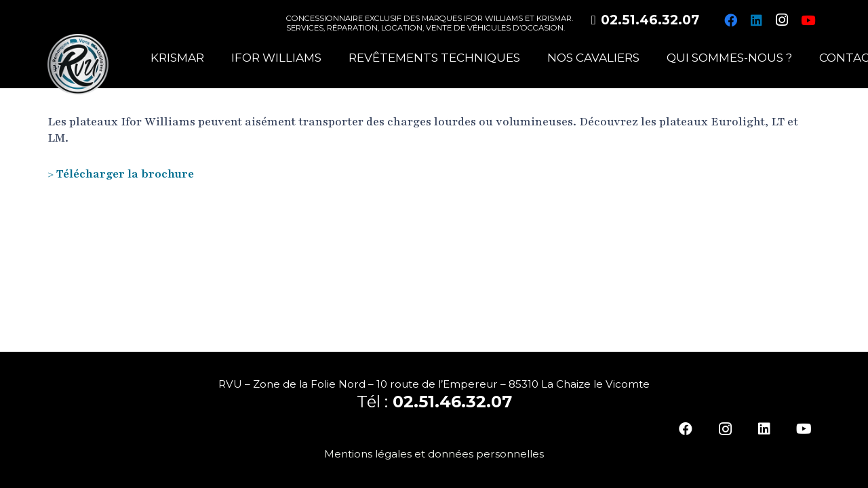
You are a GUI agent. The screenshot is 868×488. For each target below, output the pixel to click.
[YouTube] (808, 20)
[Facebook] (730, 20)
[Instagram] (782, 20)
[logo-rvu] (78, 64)
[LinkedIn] (756, 20)
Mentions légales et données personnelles (434, 454)
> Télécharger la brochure (121, 174)
